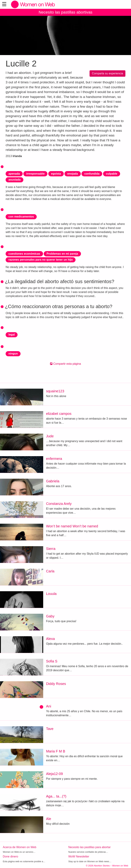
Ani (49, 706)
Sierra (51, 549)
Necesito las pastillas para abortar (89, 847)
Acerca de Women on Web (20, 847)
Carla (50, 571)
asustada (14, 180)
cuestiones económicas (24, 254)
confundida (92, 174)
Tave (50, 729)
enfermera (54, 459)
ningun (13, 354)
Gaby (50, 616)
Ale (49, 819)
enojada (73, 174)
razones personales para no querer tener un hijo (41, 260)
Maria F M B (56, 751)
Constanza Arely (59, 504)
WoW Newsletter (79, 856)
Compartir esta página (65, 364)
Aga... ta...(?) (56, 796)
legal (12, 335)
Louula (51, 594)
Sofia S (52, 661)
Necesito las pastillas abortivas (65, 12)
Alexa (50, 639)
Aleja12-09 (54, 774)
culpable (112, 174)
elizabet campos (59, 414)
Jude (50, 436)
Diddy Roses (56, 684)
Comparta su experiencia (107, 73)
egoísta (56, 174)
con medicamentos (21, 217)
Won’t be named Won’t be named (72, 526)
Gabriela (53, 481)
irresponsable (35, 174)
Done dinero (10, 856)
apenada (14, 174)
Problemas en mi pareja (62, 254)
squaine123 (55, 391)
